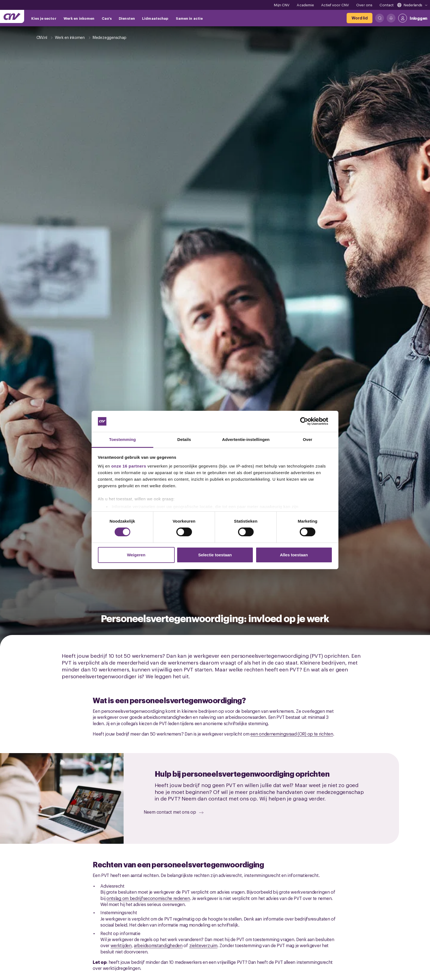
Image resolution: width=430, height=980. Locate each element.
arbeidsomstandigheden (158, 945)
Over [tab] (308, 439)
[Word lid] (360, 18)
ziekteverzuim (203, 945)
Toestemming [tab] (123, 439)
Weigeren (136, 555)
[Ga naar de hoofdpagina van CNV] (12, 16)
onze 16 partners (129, 466)
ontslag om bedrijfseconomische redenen (148, 898)
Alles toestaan (294, 555)
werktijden (121, 945)
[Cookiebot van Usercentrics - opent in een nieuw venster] (308, 421)
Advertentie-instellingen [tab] (246, 439)
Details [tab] (184, 439)
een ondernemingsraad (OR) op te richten (292, 734)
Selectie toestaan (215, 555)
